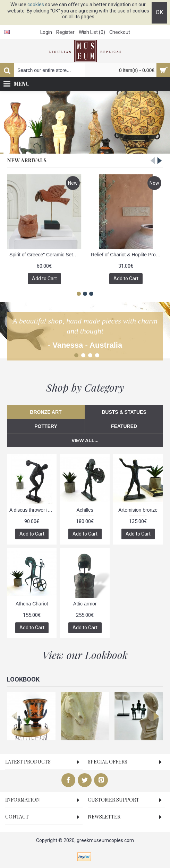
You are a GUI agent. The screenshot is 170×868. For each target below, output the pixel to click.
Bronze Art (46, 412)
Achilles (85, 510)
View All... (85, 440)
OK (159, 12)
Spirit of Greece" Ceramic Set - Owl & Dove (45, 255)
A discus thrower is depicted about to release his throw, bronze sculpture (33, 510)
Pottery (46, 426)
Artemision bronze (138, 510)
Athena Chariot (32, 604)
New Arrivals (27, 160)
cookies (36, 4)
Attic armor (85, 604)
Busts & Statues (124, 412)
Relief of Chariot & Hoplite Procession (127, 255)
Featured (124, 426)
